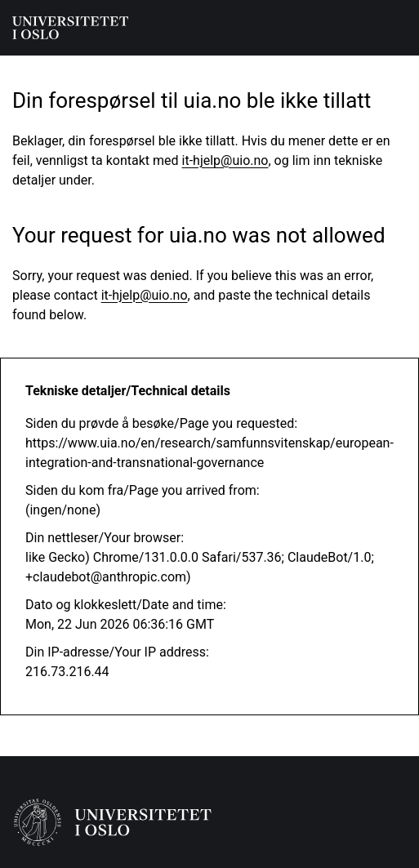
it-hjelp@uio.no (225, 160)
